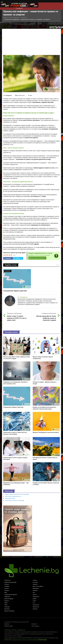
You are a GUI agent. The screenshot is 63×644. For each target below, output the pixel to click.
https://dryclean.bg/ (10, 498)
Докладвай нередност (37, 258)
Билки (6, 603)
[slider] (8, 255)
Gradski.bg (7, 630)
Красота (35, 594)
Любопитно (7, 580)
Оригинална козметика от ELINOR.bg (15, 500)
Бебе (6, 592)
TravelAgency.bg (21, 630)
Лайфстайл (7, 597)
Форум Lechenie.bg (9, 611)
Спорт (34, 601)
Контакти (34, 624)
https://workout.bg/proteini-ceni (13, 496)
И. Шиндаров (8, 95)
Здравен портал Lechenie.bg (11, 17)
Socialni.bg (13, 630)
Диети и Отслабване (38, 586)
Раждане (7, 590)
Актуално (24, 17)
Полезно (35, 580)
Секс (34, 592)
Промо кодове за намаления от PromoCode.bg (17, 494)
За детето (35, 584)
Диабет (35, 599)
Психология (36, 605)
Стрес (6, 605)
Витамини (7, 609)
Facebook (7, 258)
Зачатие (7, 588)
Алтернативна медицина (11, 594)
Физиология (36, 607)
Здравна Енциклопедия (10, 582)
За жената (35, 582)
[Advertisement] (31, 43)
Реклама (7, 624)
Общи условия (9, 626)
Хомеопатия (36, 597)
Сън (34, 603)
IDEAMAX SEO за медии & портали (13, 640)
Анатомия (7, 607)
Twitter (17, 258)
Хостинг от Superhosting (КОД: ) (35, 640)
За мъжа (7, 584)
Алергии (7, 601)
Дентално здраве (9, 599)
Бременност (36, 588)
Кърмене (35, 590)
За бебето (7, 586)
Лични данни (35, 626)
